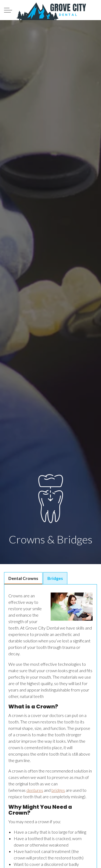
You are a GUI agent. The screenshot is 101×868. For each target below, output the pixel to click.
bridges (58, 790)
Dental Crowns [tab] (23, 578)
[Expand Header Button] (8, 10)
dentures (35, 790)
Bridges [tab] (55, 578)
